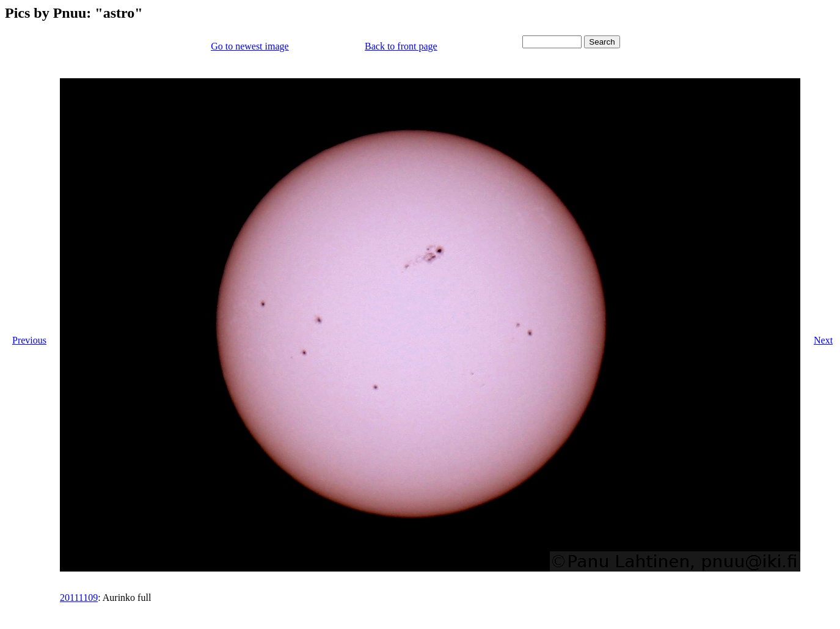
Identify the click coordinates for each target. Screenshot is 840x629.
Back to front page (401, 46)
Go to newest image (250, 46)
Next (823, 340)
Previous (29, 340)
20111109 (79, 598)
